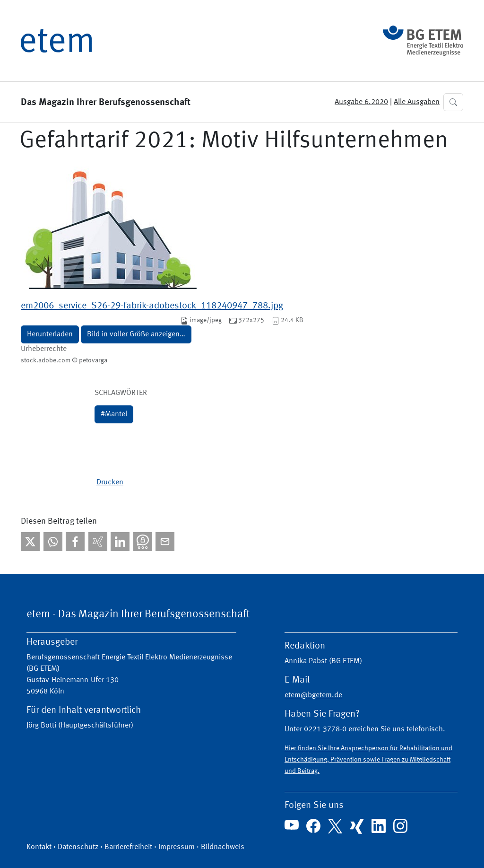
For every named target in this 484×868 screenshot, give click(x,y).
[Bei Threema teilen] (143, 542)
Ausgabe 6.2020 (361, 102)
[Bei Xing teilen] (98, 542)
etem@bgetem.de (313, 695)
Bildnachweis (223, 847)
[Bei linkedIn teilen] (120, 542)
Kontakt (39, 847)
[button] (453, 102)
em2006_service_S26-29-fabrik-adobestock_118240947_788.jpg (152, 306)
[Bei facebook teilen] (75, 542)
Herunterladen (50, 334)
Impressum (177, 847)
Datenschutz (78, 847)
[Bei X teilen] (30, 542)
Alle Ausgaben (417, 102)
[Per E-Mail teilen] (165, 542)
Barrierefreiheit (128, 847)
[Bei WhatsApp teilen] (53, 542)
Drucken (110, 482)
